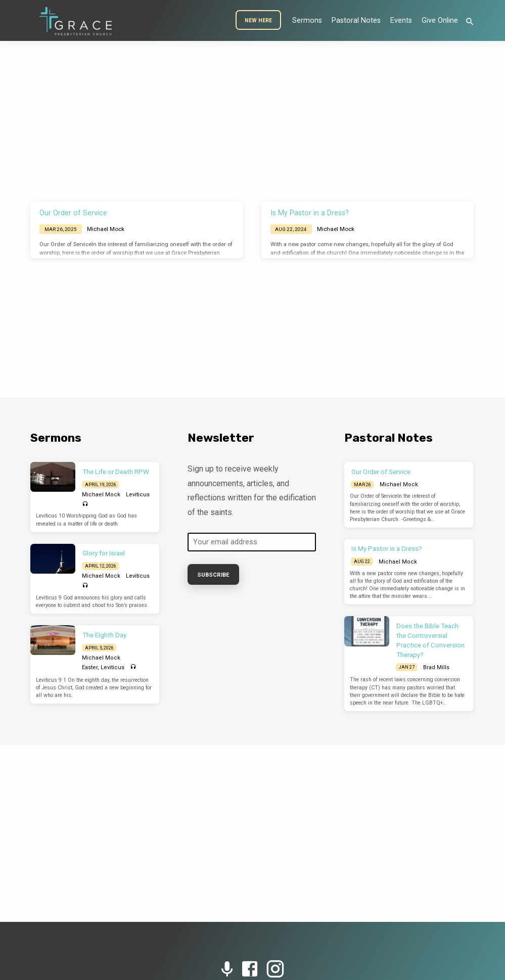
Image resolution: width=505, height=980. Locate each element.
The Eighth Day (104, 635)
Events (401, 20)
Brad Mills (436, 667)
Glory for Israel (104, 553)
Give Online (440, 20)
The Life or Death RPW (116, 472)
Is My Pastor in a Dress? (310, 213)
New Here (258, 20)
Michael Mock (106, 229)
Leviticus (138, 495)
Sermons (307, 20)
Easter (90, 667)
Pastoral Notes (356, 20)
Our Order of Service (73, 213)
